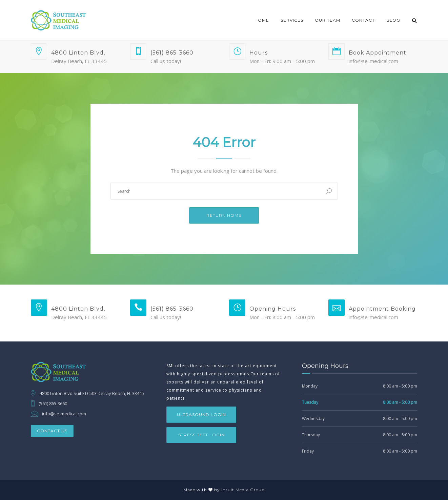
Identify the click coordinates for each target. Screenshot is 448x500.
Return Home (224, 215)
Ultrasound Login (201, 414)
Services (292, 20)
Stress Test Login (201, 435)
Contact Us (52, 431)
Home (262, 20)
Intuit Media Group (243, 490)
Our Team (328, 20)
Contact (363, 20)
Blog (393, 20)
